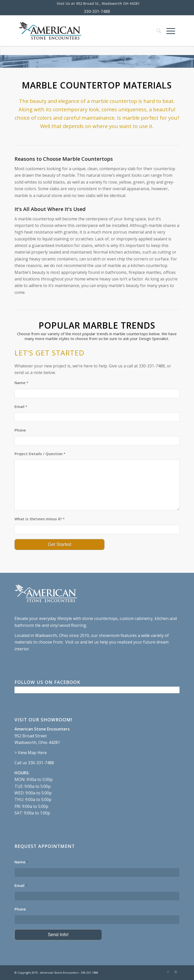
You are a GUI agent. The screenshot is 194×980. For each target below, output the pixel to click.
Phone (20, 430)
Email (21, 406)
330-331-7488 (97, 11)
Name (21, 383)
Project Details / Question (40, 454)
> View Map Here (31, 753)
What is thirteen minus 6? (40, 519)
